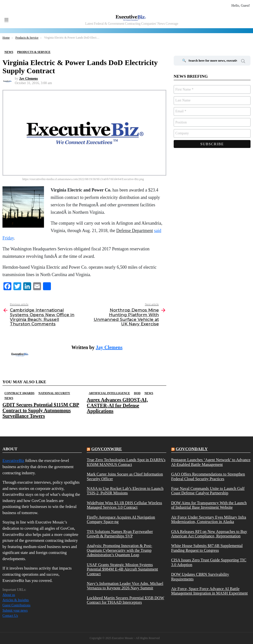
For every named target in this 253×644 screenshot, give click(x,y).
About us (9, 595)
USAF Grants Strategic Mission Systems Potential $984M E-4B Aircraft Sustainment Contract (122, 569)
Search (243, 62)
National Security (54, 393)
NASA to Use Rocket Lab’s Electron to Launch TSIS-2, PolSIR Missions (125, 491)
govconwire (107, 449)
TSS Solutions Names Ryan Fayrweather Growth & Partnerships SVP (120, 534)
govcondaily (192, 449)
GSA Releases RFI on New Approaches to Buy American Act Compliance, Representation (209, 534)
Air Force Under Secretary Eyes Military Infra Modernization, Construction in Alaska (209, 520)
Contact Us (10, 616)
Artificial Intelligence (109, 393)
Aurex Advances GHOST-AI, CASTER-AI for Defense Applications (117, 405)
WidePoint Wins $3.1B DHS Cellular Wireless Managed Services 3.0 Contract (124, 505)
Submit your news (15, 610)
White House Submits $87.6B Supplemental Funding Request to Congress (207, 548)
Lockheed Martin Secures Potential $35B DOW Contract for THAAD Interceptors (125, 600)
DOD (137, 393)
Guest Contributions (16, 605)
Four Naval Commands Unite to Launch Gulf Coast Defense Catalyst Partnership (208, 491)
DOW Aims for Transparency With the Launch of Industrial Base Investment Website (209, 505)
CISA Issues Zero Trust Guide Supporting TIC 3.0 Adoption (209, 562)
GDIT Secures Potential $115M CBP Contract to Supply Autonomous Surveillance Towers (41, 410)
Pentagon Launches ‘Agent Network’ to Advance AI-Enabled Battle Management (211, 462)
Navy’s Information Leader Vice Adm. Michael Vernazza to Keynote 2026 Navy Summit (125, 586)
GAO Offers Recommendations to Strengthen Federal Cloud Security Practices (208, 477)
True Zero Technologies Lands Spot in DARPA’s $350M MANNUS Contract (126, 462)
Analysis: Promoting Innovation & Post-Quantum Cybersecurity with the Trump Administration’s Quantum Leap (119, 550)
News (9, 398)
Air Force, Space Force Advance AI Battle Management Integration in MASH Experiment (210, 591)
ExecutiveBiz (13, 461)
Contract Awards (19, 393)
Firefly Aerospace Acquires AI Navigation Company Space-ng (121, 520)
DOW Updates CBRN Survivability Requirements (200, 577)
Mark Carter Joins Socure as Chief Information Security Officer (125, 477)
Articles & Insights (16, 600)
